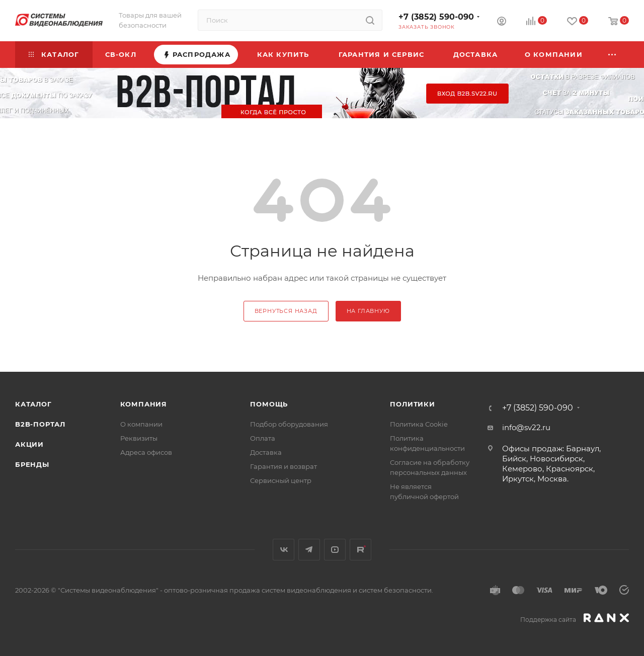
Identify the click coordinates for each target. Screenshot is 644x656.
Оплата (263, 438)
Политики (412, 404)
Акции (29, 444)
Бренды (32, 464)
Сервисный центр (281, 480)
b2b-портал (40, 424)
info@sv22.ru (526, 427)
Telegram (309, 550)
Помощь (269, 404)
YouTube (335, 550)
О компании (141, 424)
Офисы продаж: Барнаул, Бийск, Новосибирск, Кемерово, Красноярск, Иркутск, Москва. (551, 464)
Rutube (360, 550)
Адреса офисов (146, 452)
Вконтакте (284, 550)
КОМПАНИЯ (144, 404)
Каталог (33, 404)
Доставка (266, 452)
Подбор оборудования (289, 424)
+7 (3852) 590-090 (436, 17)
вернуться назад (286, 311)
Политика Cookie (419, 424)
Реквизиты (139, 438)
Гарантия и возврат (284, 466)
